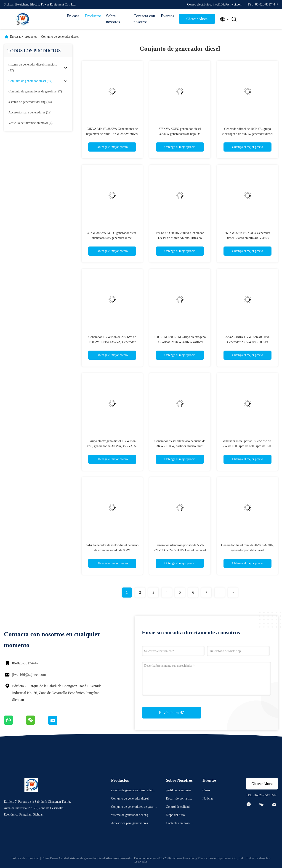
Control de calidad (178, 807)
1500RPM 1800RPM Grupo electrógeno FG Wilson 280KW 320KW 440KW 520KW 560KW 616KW (180, 342)
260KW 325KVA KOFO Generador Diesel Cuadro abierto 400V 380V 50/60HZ (248, 238)
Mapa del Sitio (175, 815)
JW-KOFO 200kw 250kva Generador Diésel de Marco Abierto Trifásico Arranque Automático (180, 238)
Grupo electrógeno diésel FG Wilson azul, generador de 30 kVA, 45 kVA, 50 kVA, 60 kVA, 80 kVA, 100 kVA (112, 446)
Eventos (168, 16)
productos (31, 37)
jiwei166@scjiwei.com (29, 675)
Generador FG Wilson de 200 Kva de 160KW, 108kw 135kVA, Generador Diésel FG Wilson (112, 342)
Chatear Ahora (197, 19)
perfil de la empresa (179, 790)
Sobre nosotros (113, 19)
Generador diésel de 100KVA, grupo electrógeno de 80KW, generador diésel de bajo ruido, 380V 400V (248, 134)
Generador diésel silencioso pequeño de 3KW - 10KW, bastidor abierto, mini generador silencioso (180, 446)
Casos (206, 790)
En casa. (74, 16)
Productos (93, 16)
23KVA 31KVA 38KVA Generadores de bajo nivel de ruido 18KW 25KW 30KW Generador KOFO (112, 134)
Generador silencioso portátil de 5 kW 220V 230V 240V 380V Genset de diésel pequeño (180, 550)
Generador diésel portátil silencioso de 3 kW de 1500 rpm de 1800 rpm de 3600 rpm (247, 446)
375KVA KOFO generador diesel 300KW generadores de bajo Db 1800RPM (180, 134)
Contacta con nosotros (144, 19)
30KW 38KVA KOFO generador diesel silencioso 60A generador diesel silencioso (112, 238)
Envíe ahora (172, 713)
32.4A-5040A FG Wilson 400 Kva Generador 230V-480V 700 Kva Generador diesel (247, 342)
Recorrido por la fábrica (179, 799)
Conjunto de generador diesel (60, 37)
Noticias (208, 799)
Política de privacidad (25, 858)
